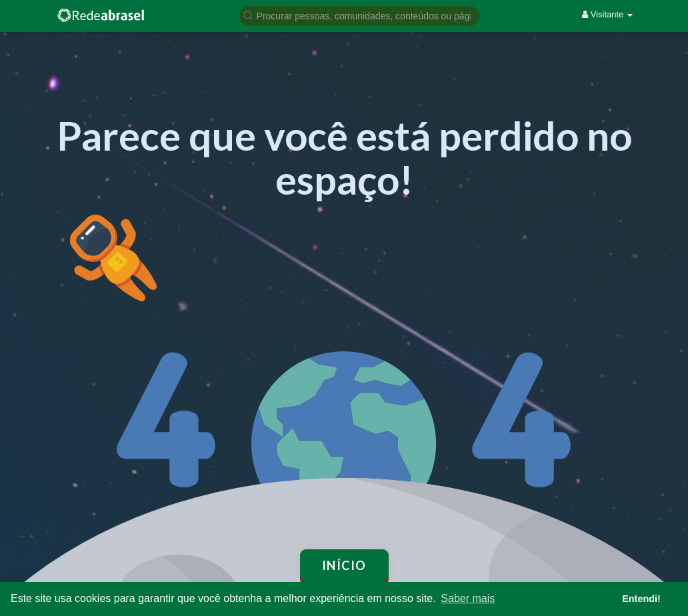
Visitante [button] (607, 14)
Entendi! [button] (641, 599)
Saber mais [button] (468, 598)
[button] (359, 15)
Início (344, 565)
